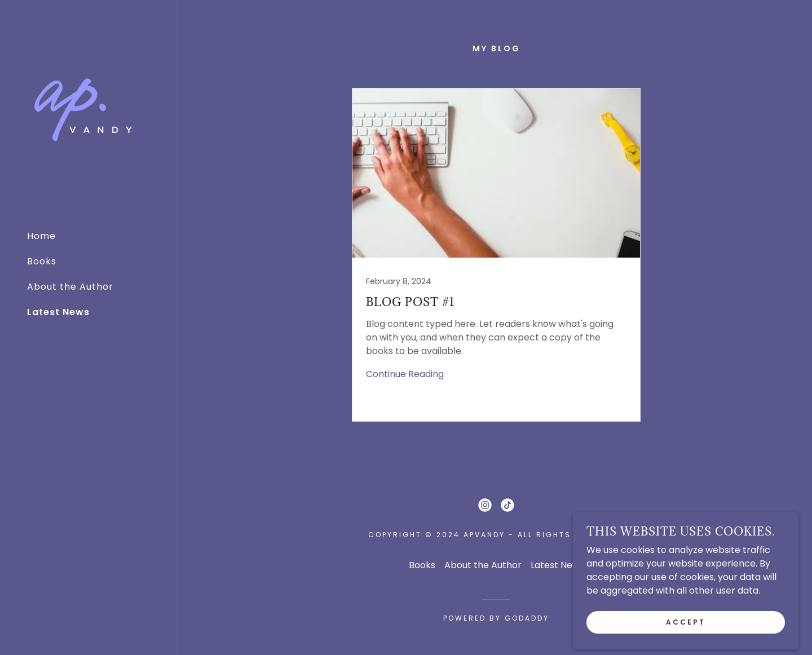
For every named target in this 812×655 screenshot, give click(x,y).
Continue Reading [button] (405, 374)
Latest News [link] (58, 312)
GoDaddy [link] (527, 618)
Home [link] (41, 236)
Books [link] (42, 261)
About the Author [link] (70, 287)
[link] (83, 110)
